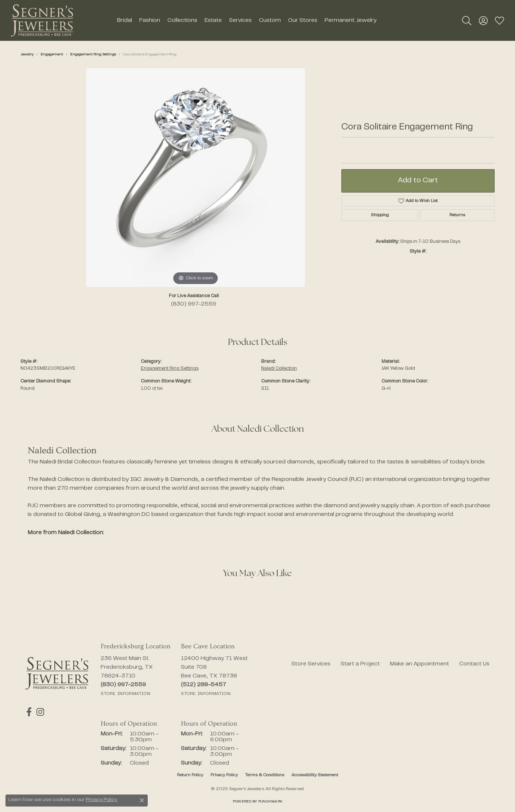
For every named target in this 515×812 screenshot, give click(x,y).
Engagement (52, 55)
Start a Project (360, 664)
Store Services (311, 664)
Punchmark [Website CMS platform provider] (270, 802)
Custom (270, 20)
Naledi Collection (279, 369)
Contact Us (474, 664)
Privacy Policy (224, 775)
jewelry (27, 55)
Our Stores (303, 20)
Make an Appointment (419, 664)
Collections (182, 20)
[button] (467, 20)
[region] (195, 178)
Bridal (125, 20)
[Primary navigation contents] (247, 20)
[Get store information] (125, 694)
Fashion (150, 20)
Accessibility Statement (315, 775)
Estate (213, 20)
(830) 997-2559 (194, 304)
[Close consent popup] (142, 800)
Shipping (380, 215)
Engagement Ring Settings (93, 55)
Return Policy (190, 775)
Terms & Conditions (265, 775)
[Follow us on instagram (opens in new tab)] (38, 712)
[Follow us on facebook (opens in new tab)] (28, 712)
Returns (457, 215)
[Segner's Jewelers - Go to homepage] (57, 673)
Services (240, 20)
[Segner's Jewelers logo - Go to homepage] (42, 20)
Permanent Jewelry (351, 20)
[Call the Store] (123, 685)
